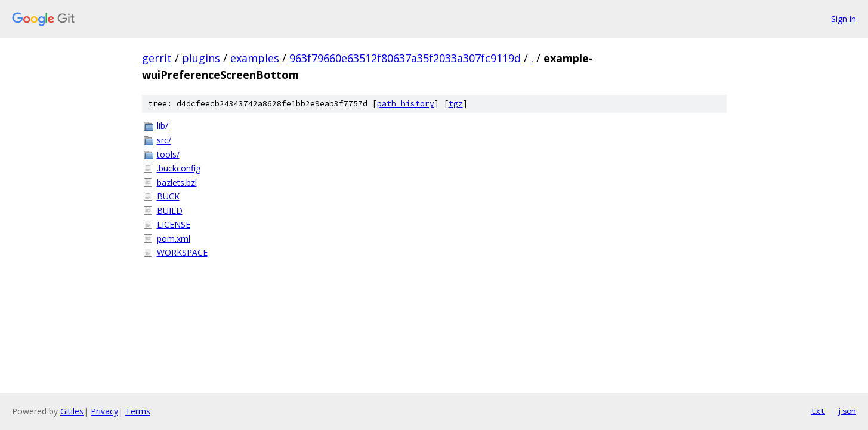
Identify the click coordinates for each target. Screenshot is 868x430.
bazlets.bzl (177, 182)
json (847, 411)
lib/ (163, 126)
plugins (201, 58)
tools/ (168, 154)
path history (406, 104)
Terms (138, 411)
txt (818, 411)
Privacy (104, 411)
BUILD (170, 211)
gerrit (157, 58)
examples (255, 58)
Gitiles (72, 411)
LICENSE (174, 224)
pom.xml (174, 239)
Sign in (844, 19)
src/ (164, 140)
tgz (456, 104)
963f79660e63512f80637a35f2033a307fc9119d (405, 58)
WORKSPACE (182, 252)
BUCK (168, 196)
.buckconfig (179, 168)
